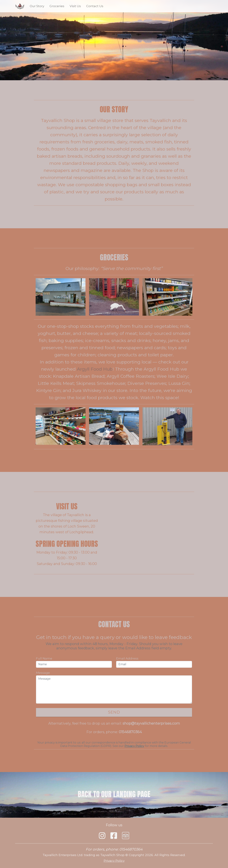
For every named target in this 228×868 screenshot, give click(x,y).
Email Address (127, 658)
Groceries (57, 6)
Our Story (37, 6)
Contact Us (95, 6)
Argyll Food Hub (95, 369)
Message (43, 673)
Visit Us (75, 6)
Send (114, 712)
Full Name (44, 658)
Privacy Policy (134, 746)
